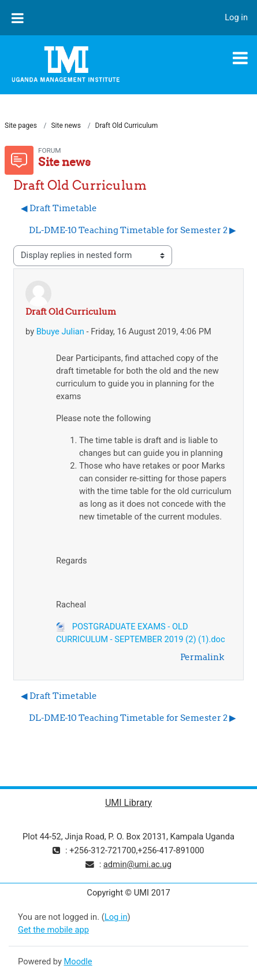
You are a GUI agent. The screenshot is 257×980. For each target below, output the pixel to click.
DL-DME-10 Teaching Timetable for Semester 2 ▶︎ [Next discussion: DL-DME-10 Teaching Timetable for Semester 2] (133, 230)
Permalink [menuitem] (202, 657)
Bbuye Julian (60, 331)
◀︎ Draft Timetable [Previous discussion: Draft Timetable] (59, 208)
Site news (66, 126)
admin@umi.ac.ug (137, 864)
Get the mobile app (53, 930)
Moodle (78, 961)
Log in (236, 17)
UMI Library (128, 803)
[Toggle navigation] (240, 58)
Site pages (21, 126)
